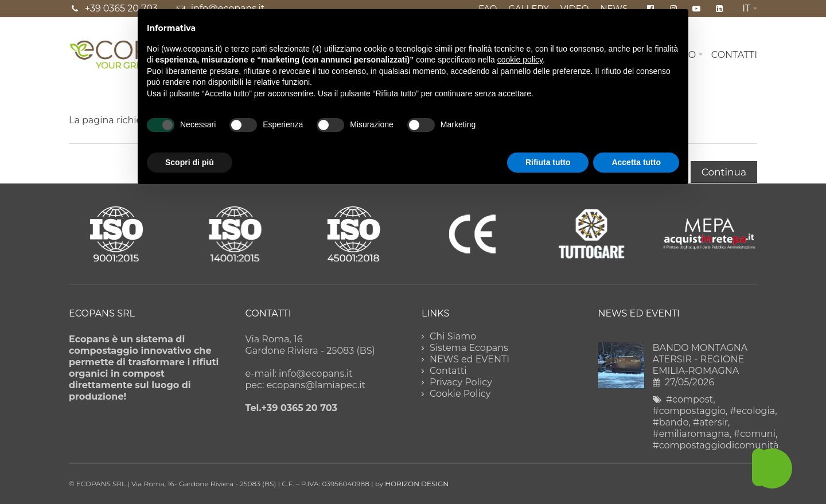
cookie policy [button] (520, 60)
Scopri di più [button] (190, 162)
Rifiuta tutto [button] (548, 162)
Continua (724, 172)
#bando (671, 422)
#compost (689, 399)
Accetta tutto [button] (636, 162)
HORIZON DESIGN (417, 484)
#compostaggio (689, 411)
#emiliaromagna (691, 434)
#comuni (755, 434)
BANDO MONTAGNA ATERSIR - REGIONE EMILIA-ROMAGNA (700, 359)
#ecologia (752, 411)
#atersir (710, 422)
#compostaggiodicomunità (716, 445)
